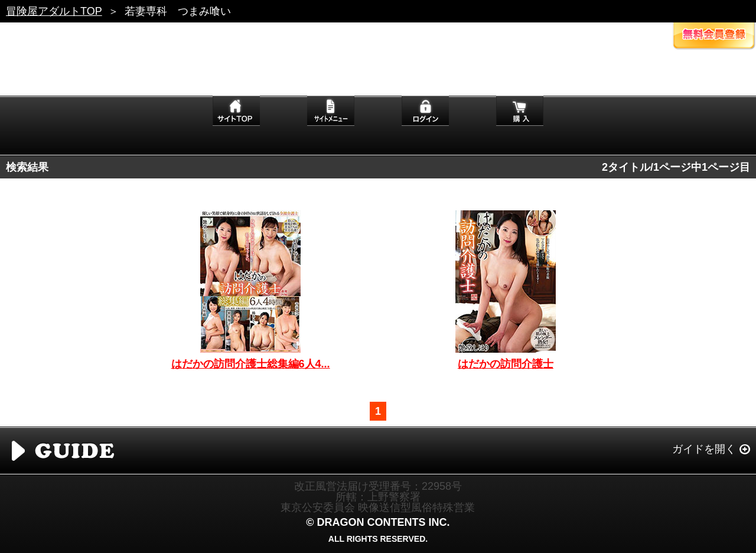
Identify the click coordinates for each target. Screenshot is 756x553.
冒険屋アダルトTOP (54, 11)
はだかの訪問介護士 (506, 364)
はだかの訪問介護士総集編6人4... (251, 364)
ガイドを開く (704, 449)
